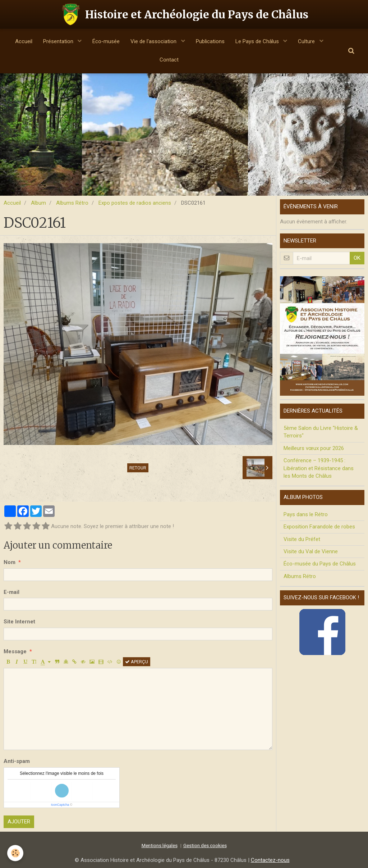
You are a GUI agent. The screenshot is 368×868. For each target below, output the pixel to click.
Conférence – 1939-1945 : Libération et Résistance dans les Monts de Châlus (319, 468)
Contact (169, 60)
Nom (10, 562)
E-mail (11, 592)
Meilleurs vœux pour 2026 (314, 448)
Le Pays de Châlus (258, 41)
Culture (307, 41)
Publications (210, 41)
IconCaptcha (60, 805)
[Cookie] (15, 853)
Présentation (59, 41)
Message (15, 651)
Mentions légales (160, 845)
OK (357, 258)
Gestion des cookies (205, 845)
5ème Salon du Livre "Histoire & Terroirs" (321, 432)
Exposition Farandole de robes (319, 527)
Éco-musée (106, 41)
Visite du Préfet (302, 539)
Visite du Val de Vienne (311, 551)
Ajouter (19, 822)
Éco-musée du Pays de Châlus (320, 564)
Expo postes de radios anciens (135, 203)
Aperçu (137, 662)
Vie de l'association (154, 41)
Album (38, 203)
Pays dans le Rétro (306, 514)
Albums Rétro (72, 203)
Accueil (24, 41)
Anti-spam (17, 761)
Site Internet (19, 622)
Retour (138, 468)
